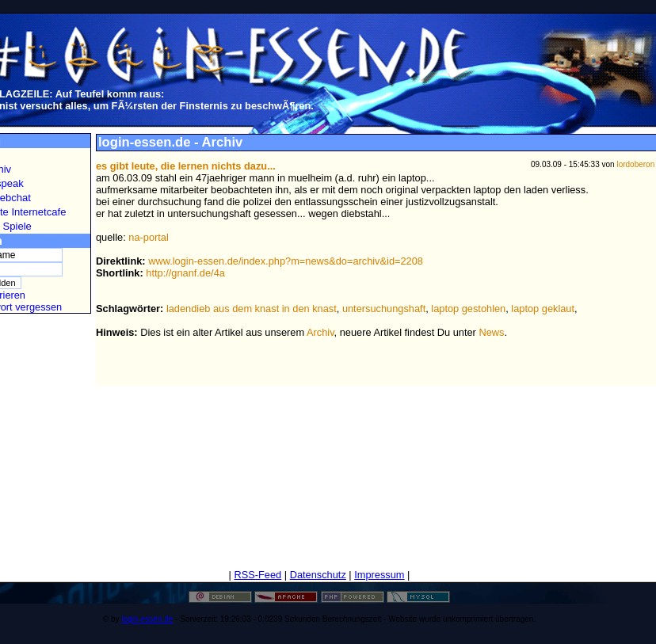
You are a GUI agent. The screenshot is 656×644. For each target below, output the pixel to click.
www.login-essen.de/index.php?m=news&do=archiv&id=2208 (286, 261)
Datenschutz (318, 575)
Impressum (379, 575)
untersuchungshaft (384, 309)
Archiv (320, 332)
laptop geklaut (543, 309)
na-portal (149, 237)
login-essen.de (147, 619)
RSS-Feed (257, 575)
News (491, 332)
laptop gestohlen (468, 309)
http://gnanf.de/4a (185, 273)
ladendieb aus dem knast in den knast (252, 309)
